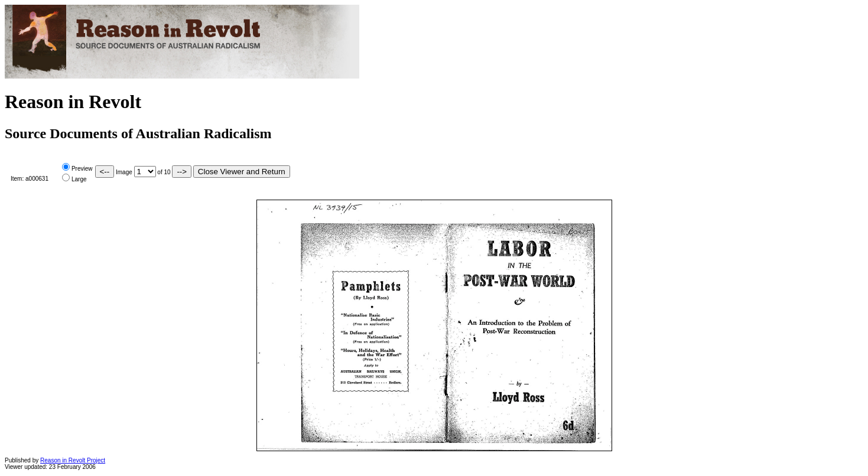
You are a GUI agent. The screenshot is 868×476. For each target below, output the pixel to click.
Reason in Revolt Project (73, 460)
